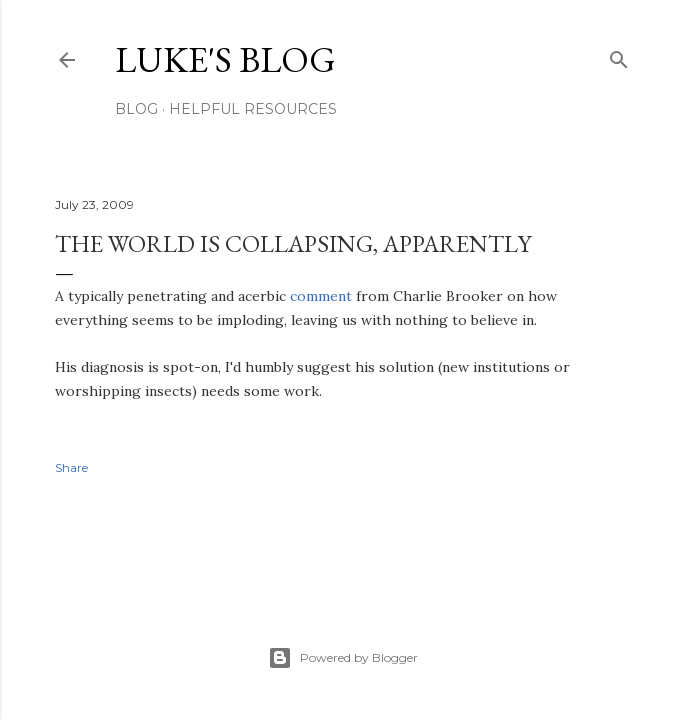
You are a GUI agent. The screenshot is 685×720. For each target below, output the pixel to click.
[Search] (619, 55)
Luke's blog (225, 59)
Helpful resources (253, 109)
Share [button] (71, 467)
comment (321, 296)
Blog (136, 109)
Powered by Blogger (343, 658)
